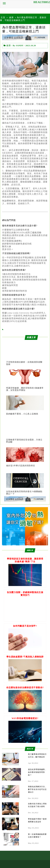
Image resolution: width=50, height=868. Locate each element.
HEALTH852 (42, 2)
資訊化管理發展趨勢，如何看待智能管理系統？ (37, 772)
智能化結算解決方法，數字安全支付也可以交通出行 (37, 789)
